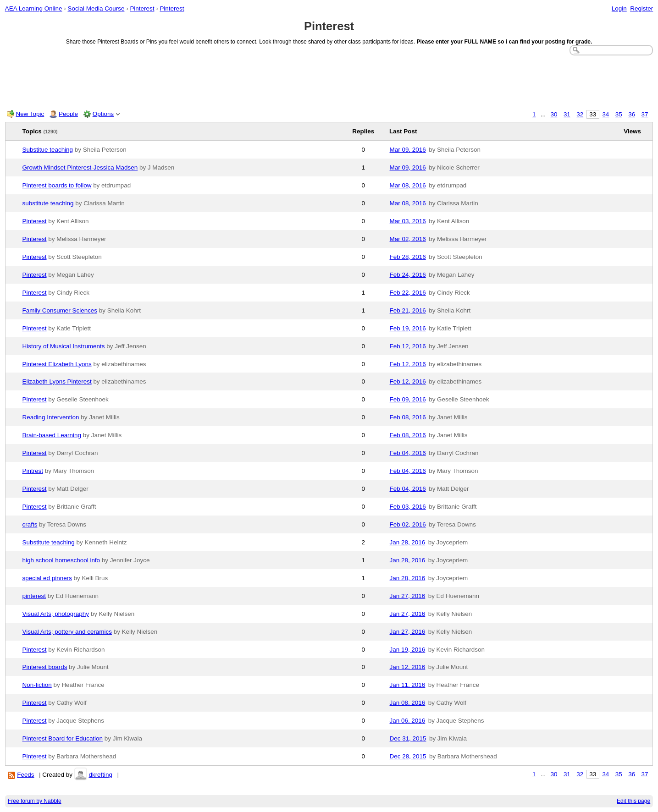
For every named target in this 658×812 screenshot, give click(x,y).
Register (641, 8)
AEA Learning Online (34, 8)
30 (554, 114)
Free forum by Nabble (35, 801)
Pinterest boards (45, 667)
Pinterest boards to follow (57, 185)
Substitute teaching (49, 542)
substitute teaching (48, 203)
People (68, 114)
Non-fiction (37, 685)
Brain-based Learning (52, 435)
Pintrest (33, 471)
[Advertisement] (329, 81)
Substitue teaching (48, 150)
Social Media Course (96, 8)
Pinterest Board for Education (63, 738)
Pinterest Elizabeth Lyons (57, 364)
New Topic (30, 114)
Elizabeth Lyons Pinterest (57, 381)
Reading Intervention (51, 417)
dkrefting (100, 775)
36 (632, 114)
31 (567, 114)
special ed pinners (47, 578)
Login (619, 8)
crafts (30, 524)
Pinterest (142, 8)
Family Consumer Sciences (60, 310)
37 (645, 114)
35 (619, 114)
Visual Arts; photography (56, 614)
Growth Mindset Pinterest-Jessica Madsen (80, 167)
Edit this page (633, 801)
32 (580, 114)
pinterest (34, 596)
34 (605, 114)
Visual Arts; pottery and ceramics (67, 632)
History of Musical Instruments (64, 346)
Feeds (25, 775)
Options (103, 114)
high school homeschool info (61, 560)
